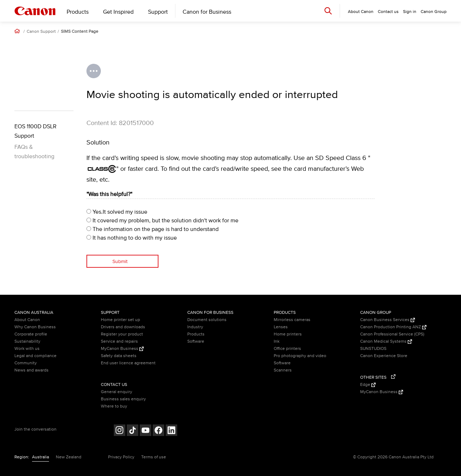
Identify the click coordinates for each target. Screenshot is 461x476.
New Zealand (69, 457)
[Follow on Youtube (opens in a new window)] (146, 431)
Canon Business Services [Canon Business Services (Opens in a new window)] (388, 320)
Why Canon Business (35, 327)
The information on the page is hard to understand (153, 229)
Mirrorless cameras (292, 320)
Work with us (27, 349)
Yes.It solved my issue (117, 212)
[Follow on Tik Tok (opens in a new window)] (133, 431)
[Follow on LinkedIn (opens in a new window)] (171, 431)
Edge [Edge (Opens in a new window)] (368, 385)
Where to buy (114, 406)
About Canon (27, 320)
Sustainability (27, 341)
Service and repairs (119, 341)
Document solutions (207, 320)
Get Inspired (118, 12)
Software (196, 341)
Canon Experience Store (384, 356)
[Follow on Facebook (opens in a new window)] (158, 431)
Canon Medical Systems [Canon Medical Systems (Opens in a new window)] (386, 341)
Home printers (288, 334)
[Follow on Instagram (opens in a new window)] (120, 431)
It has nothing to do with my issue (132, 238)
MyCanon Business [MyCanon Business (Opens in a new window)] (122, 349)
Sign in (410, 12)
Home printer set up (120, 320)
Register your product (122, 334)
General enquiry (117, 392)
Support (158, 12)
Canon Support (41, 32)
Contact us (388, 12)
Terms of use (154, 457)
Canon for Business (207, 12)
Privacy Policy (121, 457)
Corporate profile (31, 334)
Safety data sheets (119, 356)
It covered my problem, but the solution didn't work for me (162, 221)
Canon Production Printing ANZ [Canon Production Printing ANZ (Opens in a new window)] (393, 327)
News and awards (32, 370)
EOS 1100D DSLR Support (35, 131)
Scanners (283, 370)
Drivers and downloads (123, 327)
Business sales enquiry (123, 399)
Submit (120, 261)
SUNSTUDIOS (373, 349)
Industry (195, 327)
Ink (277, 341)
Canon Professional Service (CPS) (392, 334)
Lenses (281, 327)
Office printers (287, 349)
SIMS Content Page (80, 32)
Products (78, 12)
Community (26, 363)
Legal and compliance (35, 356)
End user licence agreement (128, 363)
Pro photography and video (300, 356)
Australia (41, 457)
